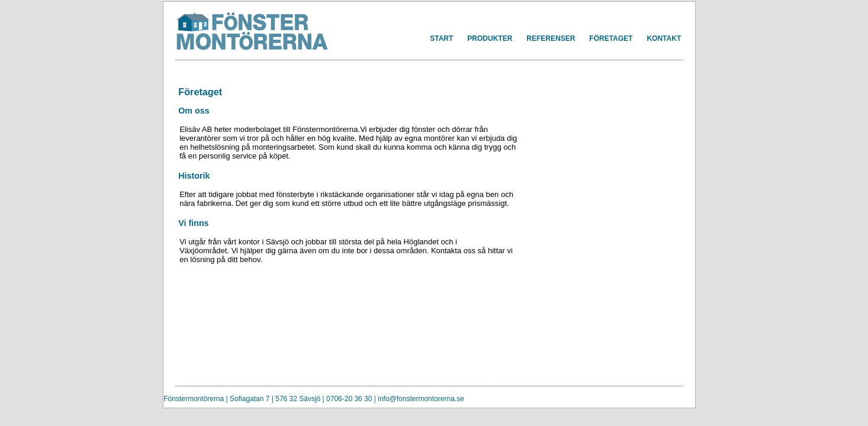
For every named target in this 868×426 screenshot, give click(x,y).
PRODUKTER (490, 38)
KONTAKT (664, 38)
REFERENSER (551, 38)
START (441, 38)
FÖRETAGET (611, 38)
